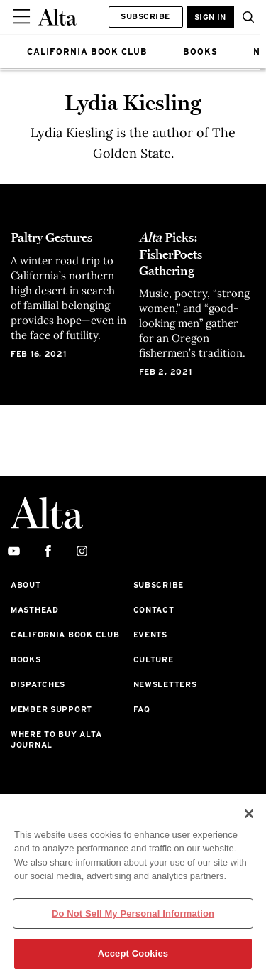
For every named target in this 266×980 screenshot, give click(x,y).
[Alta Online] (57, 17)
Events (150, 635)
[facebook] (48, 552)
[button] (245, 17)
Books (26, 659)
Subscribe (145, 16)
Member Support (51, 709)
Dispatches (38, 684)
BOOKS (200, 52)
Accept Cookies (133, 953)
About (26, 585)
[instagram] (82, 552)
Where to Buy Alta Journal (56, 740)
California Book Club (65, 635)
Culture (154, 659)
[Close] (249, 814)
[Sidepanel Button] (23, 17)
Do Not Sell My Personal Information (133, 914)
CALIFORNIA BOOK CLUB (87, 52)
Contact (154, 610)
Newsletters (165, 684)
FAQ (142, 709)
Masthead (35, 610)
